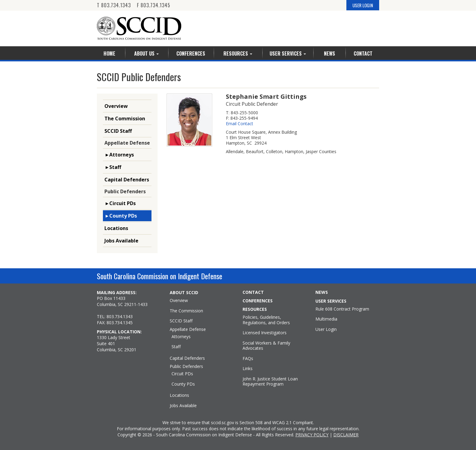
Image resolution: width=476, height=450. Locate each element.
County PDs (183, 384)
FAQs (248, 359)
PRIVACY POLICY (312, 435)
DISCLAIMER (346, 435)
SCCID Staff (118, 131)
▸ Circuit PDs (120, 203)
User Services (288, 53)
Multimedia (326, 319)
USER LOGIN (363, 5)
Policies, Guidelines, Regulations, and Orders (266, 320)
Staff (176, 347)
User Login (326, 329)
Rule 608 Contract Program (342, 309)
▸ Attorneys (119, 155)
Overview (116, 106)
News (330, 53)
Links (248, 369)
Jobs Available (121, 241)
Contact (363, 53)
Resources (238, 53)
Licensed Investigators (265, 333)
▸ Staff (113, 167)
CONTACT (253, 292)
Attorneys (181, 337)
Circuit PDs (182, 374)
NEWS (322, 292)
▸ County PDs (121, 216)
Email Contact (240, 124)
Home (109, 53)
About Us (146, 53)
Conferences (191, 53)
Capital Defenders (127, 180)
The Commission (125, 119)
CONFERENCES (258, 301)
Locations (116, 228)
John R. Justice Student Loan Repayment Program (270, 381)
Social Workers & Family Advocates (266, 346)
